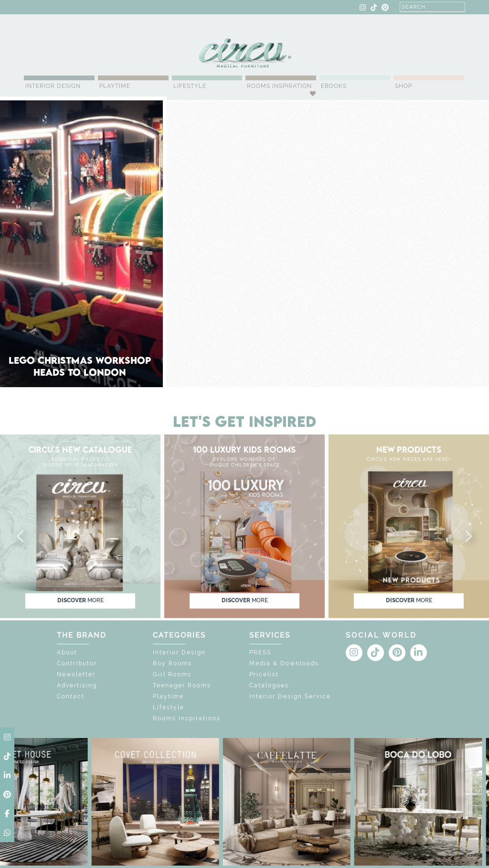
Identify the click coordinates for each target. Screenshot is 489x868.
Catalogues (269, 685)
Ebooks (334, 86)
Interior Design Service (290, 696)
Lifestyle (190, 86)
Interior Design (53, 86)
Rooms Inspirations (187, 718)
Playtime (115, 86)
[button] (21, 537)
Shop (404, 86)
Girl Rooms (172, 674)
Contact (71, 696)
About (67, 652)
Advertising (77, 685)
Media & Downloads (284, 663)
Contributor (77, 663)
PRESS (260, 652)
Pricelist (264, 674)
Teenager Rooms (182, 685)
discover (80, 600)
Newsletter (76, 674)
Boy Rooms (172, 663)
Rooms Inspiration (279, 86)
